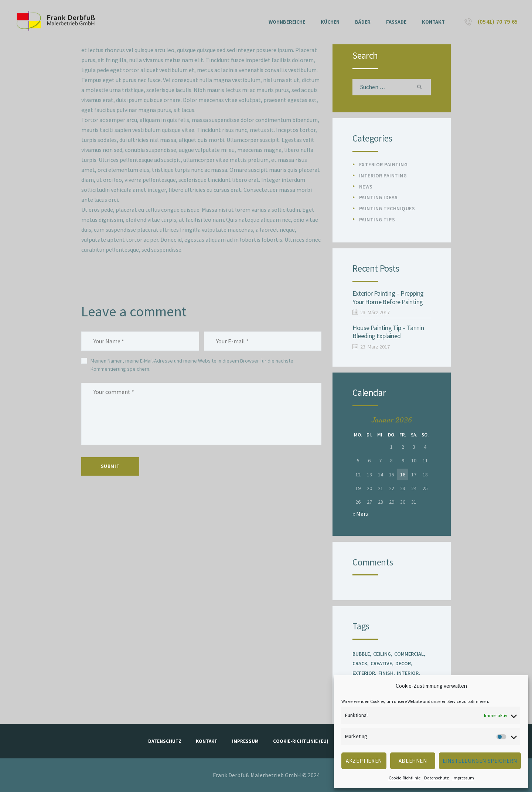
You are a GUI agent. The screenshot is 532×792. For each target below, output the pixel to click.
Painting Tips (377, 220)
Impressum (463, 778)
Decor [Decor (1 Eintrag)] (403, 663)
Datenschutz (436, 778)
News (366, 187)
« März (361, 514)
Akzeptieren (364, 761)
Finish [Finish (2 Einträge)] (386, 673)
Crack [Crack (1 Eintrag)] (360, 663)
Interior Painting (383, 176)
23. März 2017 (375, 312)
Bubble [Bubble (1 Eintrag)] (361, 654)
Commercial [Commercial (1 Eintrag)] (409, 654)
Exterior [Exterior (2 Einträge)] (364, 673)
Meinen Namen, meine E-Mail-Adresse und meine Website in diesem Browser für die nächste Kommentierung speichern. (192, 365)
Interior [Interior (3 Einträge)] (408, 673)
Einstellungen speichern (480, 761)
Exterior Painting (383, 164)
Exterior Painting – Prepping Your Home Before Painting (388, 298)
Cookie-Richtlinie (405, 778)
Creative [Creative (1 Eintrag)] (381, 663)
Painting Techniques (387, 208)
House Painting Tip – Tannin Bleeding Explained (388, 332)
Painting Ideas (378, 197)
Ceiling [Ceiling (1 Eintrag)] (382, 654)
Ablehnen (413, 761)
